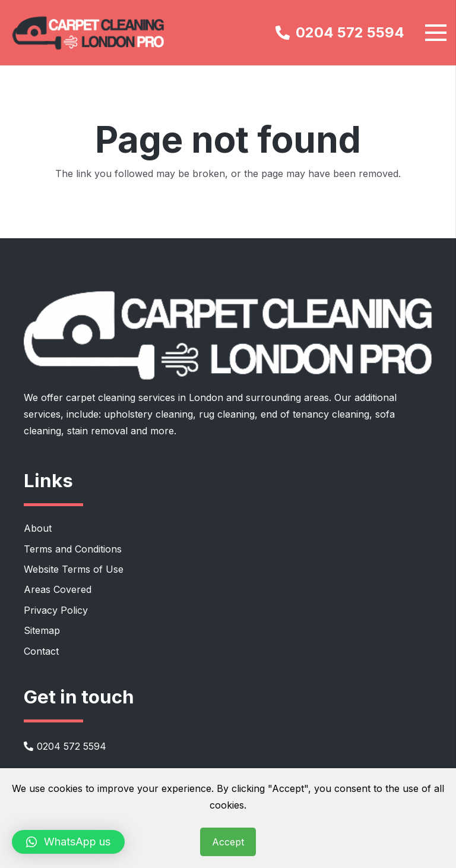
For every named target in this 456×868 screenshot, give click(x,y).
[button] (68, 842)
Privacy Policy (56, 610)
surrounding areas (287, 397)
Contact (41, 651)
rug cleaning (227, 414)
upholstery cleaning (148, 414)
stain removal (97, 431)
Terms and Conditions (73, 549)
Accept (228, 842)
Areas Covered (58, 589)
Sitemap (42, 630)
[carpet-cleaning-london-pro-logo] (89, 33)
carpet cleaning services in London (145, 397)
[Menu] (436, 33)
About (38, 528)
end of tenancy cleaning (315, 414)
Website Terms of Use (74, 569)
